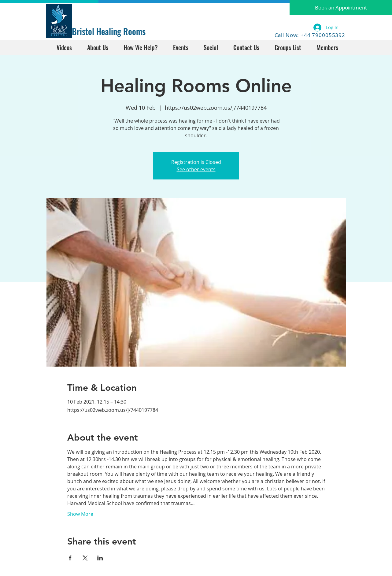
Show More (80, 514)
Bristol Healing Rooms (109, 31)
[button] (341, 8)
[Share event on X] (85, 558)
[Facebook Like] (91, 11)
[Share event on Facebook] (70, 558)
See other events (196, 169)
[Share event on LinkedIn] (100, 558)
